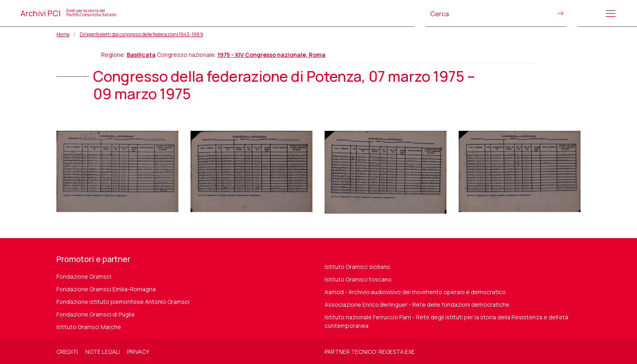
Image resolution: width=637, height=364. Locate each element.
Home (63, 34)
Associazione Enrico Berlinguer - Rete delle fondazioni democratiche (417, 304)
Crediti (67, 352)
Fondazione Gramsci (84, 276)
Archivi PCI (68, 13)
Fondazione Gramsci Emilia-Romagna (106, 289)
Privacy (138, 352)
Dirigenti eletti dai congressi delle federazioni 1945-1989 (141, 34)
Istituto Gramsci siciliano (357, 267)
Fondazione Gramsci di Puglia (95, 314)
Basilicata (141, 55)
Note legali (103, 352)
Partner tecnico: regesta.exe (370, 352)
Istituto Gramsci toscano (358, 279)
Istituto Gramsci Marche (89, 327)
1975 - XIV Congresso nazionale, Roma (271, 55)
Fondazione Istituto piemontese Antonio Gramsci (123, 302)
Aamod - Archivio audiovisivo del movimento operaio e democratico (415, 292)
